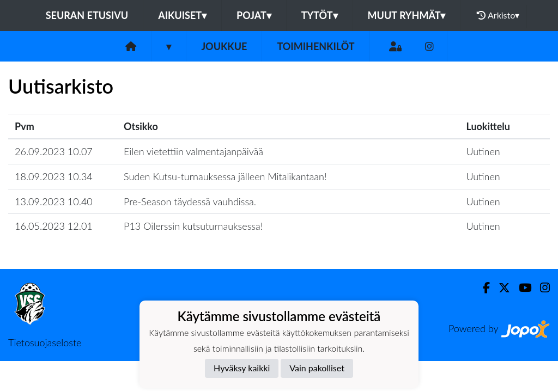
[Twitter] (500, 288)
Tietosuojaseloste (45, 342)
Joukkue (224, 46)
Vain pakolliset (317, 368)
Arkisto (498, 15)
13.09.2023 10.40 (54, 201)
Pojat (254, 15)
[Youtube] (521, 288)
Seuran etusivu (87, 15)
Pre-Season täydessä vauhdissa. (190, 201)
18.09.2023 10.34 (54, 176)
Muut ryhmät (407, 15)
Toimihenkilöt (316, 46)
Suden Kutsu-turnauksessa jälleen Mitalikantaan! (225, 176)
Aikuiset (182, 15)
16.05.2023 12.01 (54, 226)
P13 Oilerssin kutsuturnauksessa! (193, 226)
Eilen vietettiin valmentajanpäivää (193, 151)
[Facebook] (482, 288)
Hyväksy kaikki (242, 368)
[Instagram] (429, 47)
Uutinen (483, 151)
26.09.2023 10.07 (54, 151)
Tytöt (320, 15)
